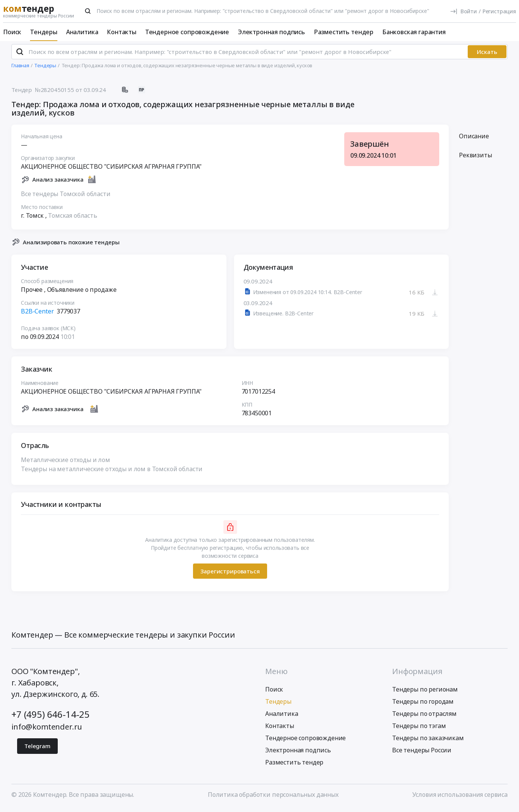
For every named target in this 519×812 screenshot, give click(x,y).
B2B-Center (37, 315)
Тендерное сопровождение (187, 32)
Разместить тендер (344, 32)
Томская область (73, 218)
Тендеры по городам (423, 705)
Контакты (122, 32)
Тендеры (44, 32)
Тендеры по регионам (425, 693)
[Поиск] (88, 11)
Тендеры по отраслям (424, 717)
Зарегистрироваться (230, 574)
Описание (474, 139)
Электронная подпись (271, 32)
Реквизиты (475, 158)
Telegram (37, 749)
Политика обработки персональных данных (273, 798)
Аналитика (82, 32)
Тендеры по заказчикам (428, 741)
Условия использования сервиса (460, 798)
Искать (487, 55)
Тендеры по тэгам (419, 729)
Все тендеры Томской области (66, 197)
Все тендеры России (422, 753)
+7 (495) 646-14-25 (51, 718)
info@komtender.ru (47, 730)
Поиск (12, 32)
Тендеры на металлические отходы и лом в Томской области (112, 472)
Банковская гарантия (414, 32)
